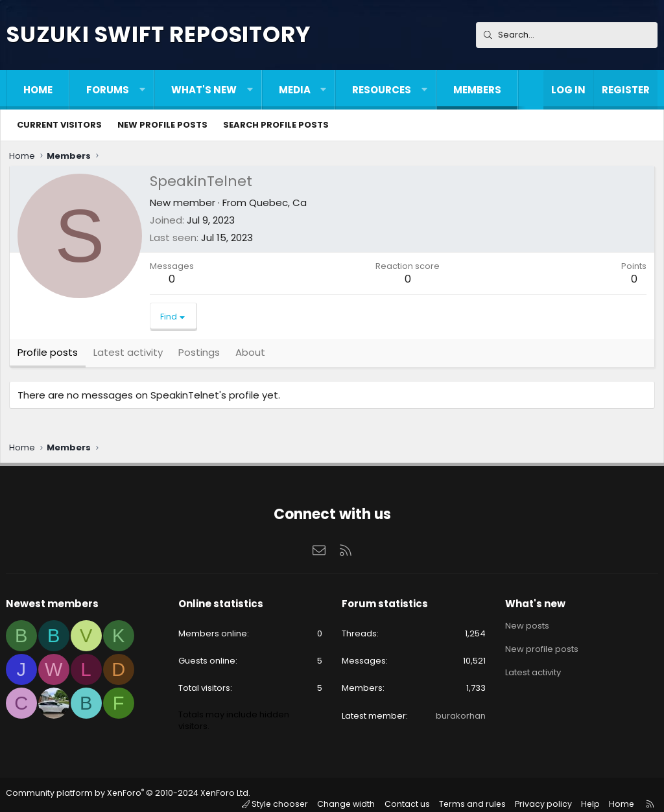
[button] (142, 90)
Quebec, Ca (279, 204)
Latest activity (531, 676)
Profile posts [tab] (49, 354)
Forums (108, 90)
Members (477, 90)
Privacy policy (545, 795)
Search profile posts (276, 125)
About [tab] (252, 354)
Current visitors (59, 125)
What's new (204, 90)
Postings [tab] (200, 354)
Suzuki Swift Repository (158, 34)
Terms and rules (476, 795)
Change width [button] (353, 795)
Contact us (413, 795)
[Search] (567, 35)
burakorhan (459, 718)
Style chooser (284, 795)
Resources (382, 90)
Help (589, 795)
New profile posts (162, 125)
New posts (525, 629)
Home (38, 90)
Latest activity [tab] (129, 354)
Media (295, 90)
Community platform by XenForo (126, 795)
